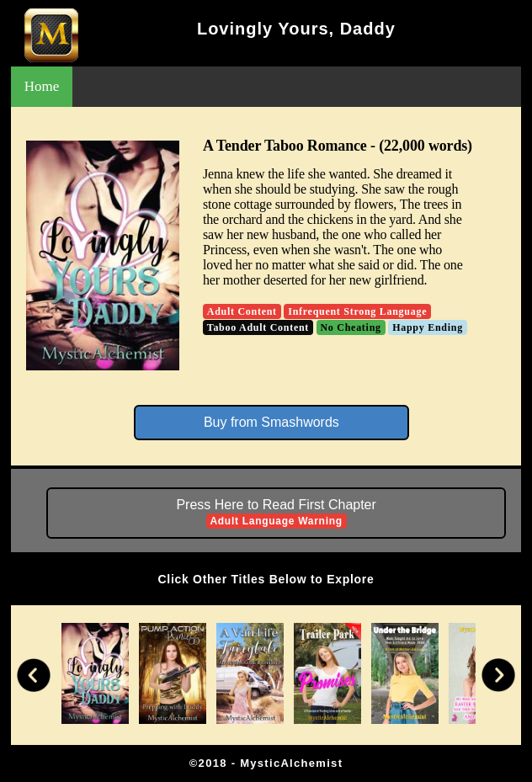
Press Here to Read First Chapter (276, 513)
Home (42, 86)
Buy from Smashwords (271, 422)
